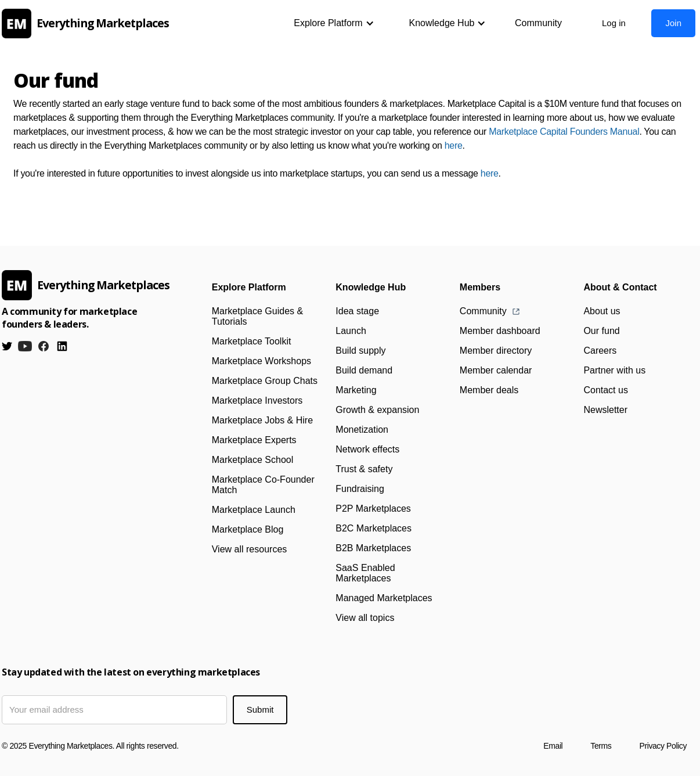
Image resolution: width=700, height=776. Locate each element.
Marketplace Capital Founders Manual (564, 132)
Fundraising (360, 489)
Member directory (496, 351)
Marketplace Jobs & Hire (262, 420)
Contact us (605, 390)
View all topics (365, 618)
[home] (89, 24)
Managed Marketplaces (384, 598)
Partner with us (614, 370)
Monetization (362, 430)
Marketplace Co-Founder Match (263, 485)
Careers (600, 351)
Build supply (360, 351)
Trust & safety (364, 469)
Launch (351, 331)
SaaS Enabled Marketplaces (365, 573)
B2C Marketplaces (374, 528)
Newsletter (605, 410)
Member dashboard (500, 331)
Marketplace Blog (248, 529)
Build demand (364, 370)
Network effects (367, 449)
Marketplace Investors (257, 400)
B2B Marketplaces (373, 548)
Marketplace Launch (254, 510)
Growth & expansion (377, 410)
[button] (334, 23)
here (454, 145)
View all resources (250, 549)
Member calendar (496, 370)
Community (538, 23)
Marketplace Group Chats (265, 381)
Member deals (489, 390)
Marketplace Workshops (261, 361)
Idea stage (357, 311)
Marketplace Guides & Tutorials (257, 316)
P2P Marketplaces (373, 509)
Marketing (356, 390)
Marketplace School (253, 460)
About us (602, 311)
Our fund (601, 331)
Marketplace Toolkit (252, 341)
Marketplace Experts (254, 440)
